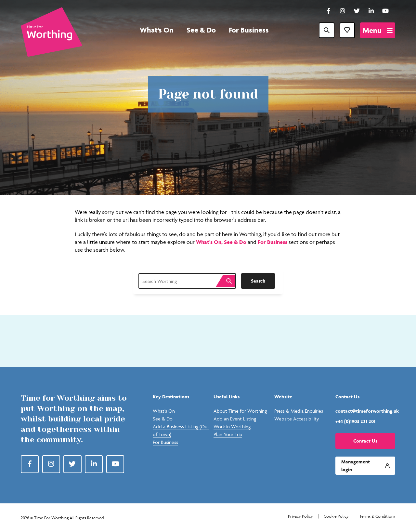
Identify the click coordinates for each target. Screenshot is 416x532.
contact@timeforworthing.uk (365, 411)
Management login (356, 465)
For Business (249, 30)
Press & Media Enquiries (299, 411)
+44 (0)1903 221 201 (355, 421)
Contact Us (365, 441)
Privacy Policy (300, 516)
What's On (157, 30)
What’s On (164, 411)
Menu (372, 30)
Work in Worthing (232, 426)
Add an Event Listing (235, 419)
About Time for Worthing (240, 411)
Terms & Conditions (377, 516)
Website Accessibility (297, 419)
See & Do (201, 30)
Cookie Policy (336, 516)
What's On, (210, 242)
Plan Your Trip (228, 434)
